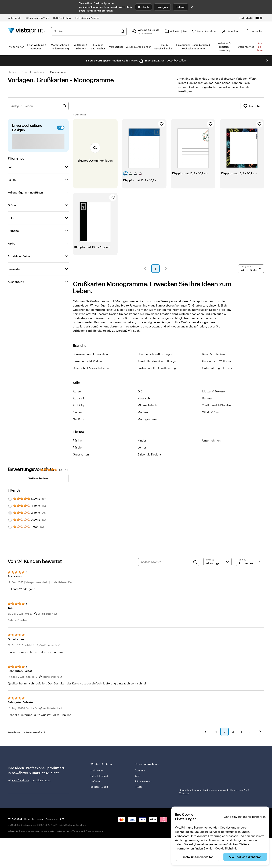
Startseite (13, 72)
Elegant (78, 412)
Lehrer (142, 447)
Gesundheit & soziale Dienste (92, 368)
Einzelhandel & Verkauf (88, 361)
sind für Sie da (21, 780)
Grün (141, 391)
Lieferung (96, 781)
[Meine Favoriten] (209, 31)
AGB (62, 840)
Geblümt (79, 419)
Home (27, 840)
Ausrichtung (16, 282)
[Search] (195, 562)
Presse (139, 787)
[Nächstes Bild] (267, 61)
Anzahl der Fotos (19, 256)
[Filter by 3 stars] (10, 513)
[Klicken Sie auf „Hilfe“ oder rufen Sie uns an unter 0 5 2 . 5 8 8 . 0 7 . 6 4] (150, 31)
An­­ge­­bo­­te (260, 47)
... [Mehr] (26, 72)
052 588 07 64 (15, 840)
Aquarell (78, 398)
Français (162, 7)
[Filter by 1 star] (10, 527)
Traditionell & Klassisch (217, 405)
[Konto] (233, 31)
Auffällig (78, 405)
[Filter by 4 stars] (10, 506)
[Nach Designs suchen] (64, 106)
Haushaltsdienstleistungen (155, 354)
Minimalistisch (147, 405)
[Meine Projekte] (181, 31)
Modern (143, 412)
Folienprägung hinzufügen (25, 192)
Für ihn (77, 440)
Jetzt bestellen (177, 60)
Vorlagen (39, 72)
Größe (12, 205)
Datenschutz (52, 840)
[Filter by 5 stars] (10, 499)
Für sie (77, 447)
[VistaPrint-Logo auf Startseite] (26, 31)
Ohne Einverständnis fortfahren (245, 817)
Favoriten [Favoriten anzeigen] (252, 106)
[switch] (251, 18)
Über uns (140, 770)
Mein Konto (97, 770)
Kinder (142, 440)
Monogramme (58, 72)
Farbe (11, 243)
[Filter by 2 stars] (10, 520)
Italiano (181, 7)
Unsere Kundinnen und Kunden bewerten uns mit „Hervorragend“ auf (214, 792)
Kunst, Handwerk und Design (157, 361)
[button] (145, 269)
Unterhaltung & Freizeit (218, 368)
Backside (14, 269)
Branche (13, 231)
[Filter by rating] (218, 562)
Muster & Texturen (214, 391)
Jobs (137, 776)
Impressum (38, 840)
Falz (10, 167)
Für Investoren (143, 781)
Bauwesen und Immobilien (90, 354)
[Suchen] (128, 31)
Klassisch (144, 398)
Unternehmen (211, 440)
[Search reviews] (166, 562)
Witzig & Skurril (212, 412)
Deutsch (144, 7)
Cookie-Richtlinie (226, 848)
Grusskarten (81, 454)
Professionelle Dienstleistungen (158, 368)
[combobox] (89, 31)
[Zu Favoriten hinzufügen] (162, 124)
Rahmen (208, 398)
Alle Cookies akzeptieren (245, 857)
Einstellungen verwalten (198, 857)
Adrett (77, 391)
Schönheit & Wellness (217, 361)
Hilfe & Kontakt (99, 776)
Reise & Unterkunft (215, 354)
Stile (11, 218)
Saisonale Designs (150, 454)
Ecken (12, 180)
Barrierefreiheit (99, 787)
